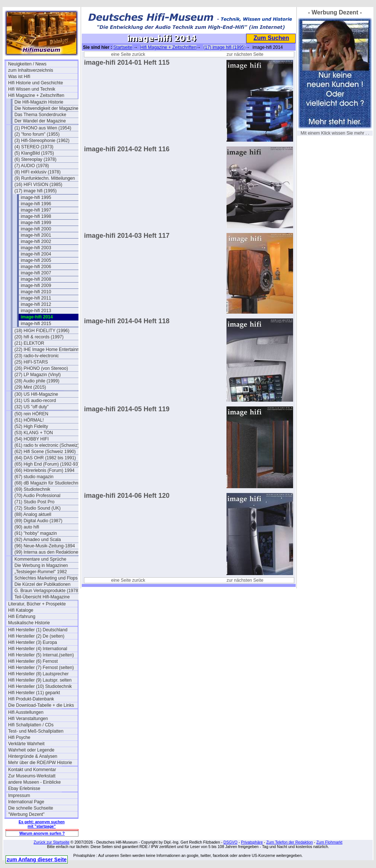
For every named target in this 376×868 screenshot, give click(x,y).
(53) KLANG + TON (34, 433)
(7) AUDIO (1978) (32, 166)
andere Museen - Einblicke (34, 782)
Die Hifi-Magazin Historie (39, 102)
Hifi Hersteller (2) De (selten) (36, 636)
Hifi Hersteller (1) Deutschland (38, 630)
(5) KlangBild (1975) (34, 153)
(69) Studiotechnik (32, 489)
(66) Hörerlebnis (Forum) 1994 (44, 470)
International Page (26, 802)
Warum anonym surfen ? (42, 833)
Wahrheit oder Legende (31, 750)
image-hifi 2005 (36, 260)
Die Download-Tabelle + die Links (41, 705)
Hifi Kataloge (21, 610)
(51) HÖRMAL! (29, 420)
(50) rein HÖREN (31, 414)
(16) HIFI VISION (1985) (38, 185)
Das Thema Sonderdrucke (40, 115)
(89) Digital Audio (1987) (38, 521)
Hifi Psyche (19, 737)
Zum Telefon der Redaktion (289, 842)
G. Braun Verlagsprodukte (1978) (47, 591)
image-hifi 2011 (36, 298)
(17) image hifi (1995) (36, 191)
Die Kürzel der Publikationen (42, 584)
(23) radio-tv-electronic (37, 356)
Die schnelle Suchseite (31, 808)
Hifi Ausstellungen (26, 712)
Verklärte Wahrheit (26, 744)
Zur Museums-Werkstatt (32, 776)
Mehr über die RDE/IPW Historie (40, 763)
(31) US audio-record (35, 401)
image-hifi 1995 (36, 197)
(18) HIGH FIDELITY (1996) (42, 331)
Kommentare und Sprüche (40, 559)
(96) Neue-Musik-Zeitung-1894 (45, 546)
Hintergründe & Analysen (33, 756)
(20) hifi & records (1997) (39, 337)
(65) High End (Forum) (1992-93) (47, 464)
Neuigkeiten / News (27, 64)
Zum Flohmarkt (330, 842)
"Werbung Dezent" (26, 814)
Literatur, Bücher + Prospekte (37, 604)
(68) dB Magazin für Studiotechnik (48, 483)
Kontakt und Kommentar (32, 770)
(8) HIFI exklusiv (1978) (38, 172)
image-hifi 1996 (36, 204)
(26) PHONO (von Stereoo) (41, 368)
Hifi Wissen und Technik (32, 89)
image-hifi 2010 (36, 292)
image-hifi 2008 (36, 279)
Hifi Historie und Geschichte (36, 83)
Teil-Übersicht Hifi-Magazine (42, 597)
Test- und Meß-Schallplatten (36, 731)
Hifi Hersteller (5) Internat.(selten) (41, 655)
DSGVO (231, 842)
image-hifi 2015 (36, 324)
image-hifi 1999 (36, 223)
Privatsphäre (252, 842)
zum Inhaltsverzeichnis (31, 70)
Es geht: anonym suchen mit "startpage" (41, 824)
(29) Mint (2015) (30, 387)
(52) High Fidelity (31, 426)
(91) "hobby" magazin (36, 533)
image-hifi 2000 (36, 229)
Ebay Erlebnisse (24, 788)
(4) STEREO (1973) (34, 147)
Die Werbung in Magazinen (41, 565)
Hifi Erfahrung (22, 617)
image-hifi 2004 (36, 254)
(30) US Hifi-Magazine (36, 394)
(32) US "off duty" (31, 407)
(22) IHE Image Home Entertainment (49, 349)
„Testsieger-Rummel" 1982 (41, 572)
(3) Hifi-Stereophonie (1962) (42, 141)
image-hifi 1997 (36, 210)
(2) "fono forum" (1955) (37, 134)
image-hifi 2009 (36, 286)
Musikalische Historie (29, 623)
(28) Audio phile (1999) (37, 381)
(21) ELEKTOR (29, 343)
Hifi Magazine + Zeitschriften (36, 95)
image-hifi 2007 (36, 273)
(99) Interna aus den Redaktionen (48, 552)
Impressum (19, 796)
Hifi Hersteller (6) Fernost (33, 661)
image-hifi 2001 (36, 235)
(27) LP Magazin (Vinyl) (38, 375)
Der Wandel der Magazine (40, 121)
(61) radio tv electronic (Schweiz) (47, 445)
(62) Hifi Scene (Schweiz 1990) (45, 452)
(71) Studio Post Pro (34, 502)
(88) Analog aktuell (33, 514)
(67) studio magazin (34, 477)
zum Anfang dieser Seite (37, 859)
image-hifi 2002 (36, 242)
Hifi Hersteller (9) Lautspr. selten (40, 680)
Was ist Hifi (19, 77)
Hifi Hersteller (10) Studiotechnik (40, 686)
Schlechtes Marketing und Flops (46, 578)
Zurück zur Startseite (52, 842)
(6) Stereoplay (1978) (35, 159)
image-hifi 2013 (36, 311)
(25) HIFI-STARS (31, 362)
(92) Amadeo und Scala (38, 540)
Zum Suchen (271, 38)
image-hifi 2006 (36, 267)
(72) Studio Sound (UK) (38, 508)
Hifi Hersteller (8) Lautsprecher (38, 674)
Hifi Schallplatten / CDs (31, 725)
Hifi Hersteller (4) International (38, 649)
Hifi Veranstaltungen (28, 719)
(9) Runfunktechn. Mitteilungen (45, 178)
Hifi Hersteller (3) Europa (33, 642)
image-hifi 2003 (36, 248)
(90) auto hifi (27, 527)
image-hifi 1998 (36, 216)
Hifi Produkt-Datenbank (31, 699)
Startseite (123, 47)
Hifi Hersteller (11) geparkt (34, 693)
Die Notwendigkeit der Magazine (46, 108)
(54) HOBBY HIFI (31, 439)
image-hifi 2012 (36, 304)
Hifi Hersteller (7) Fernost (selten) (41, 668)
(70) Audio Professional (37, 496)
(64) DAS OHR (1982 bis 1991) (45, 458)
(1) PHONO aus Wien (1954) (43, 128)
